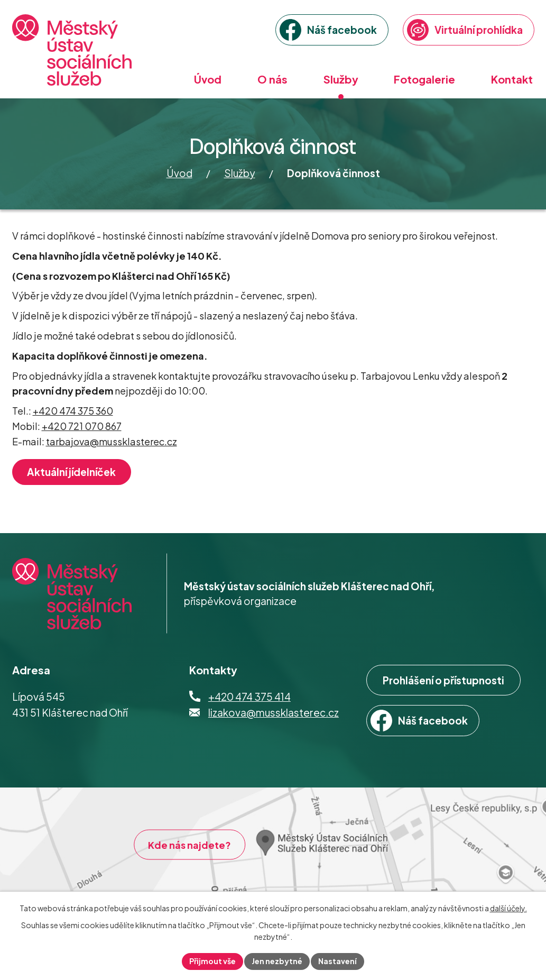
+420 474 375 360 (73, 411)
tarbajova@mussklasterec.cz (112, 441)
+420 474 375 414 (249, 697)
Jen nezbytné (277, 961)
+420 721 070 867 (82, 426)
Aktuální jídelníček (71, 472)
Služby (240, 173)
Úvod (179, 173)
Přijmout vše (212, 961)
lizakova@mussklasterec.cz (274, 712)
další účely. (508, 908)
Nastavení (337, 961)
